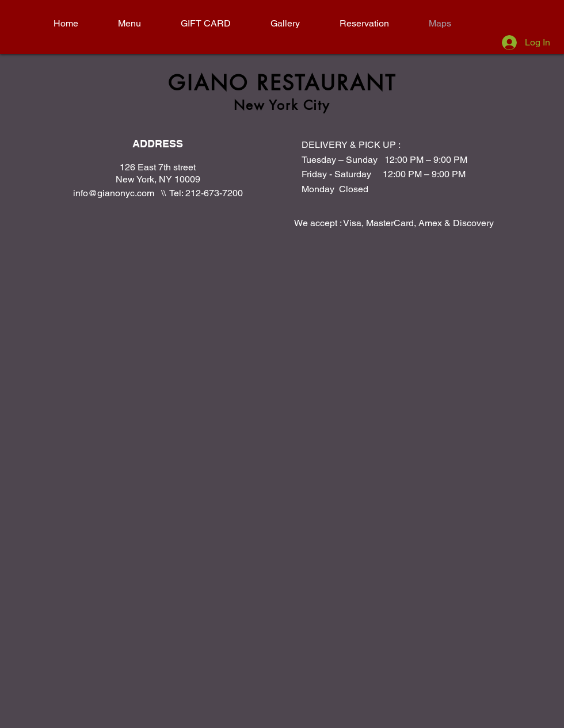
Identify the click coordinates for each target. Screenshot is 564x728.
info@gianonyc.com (114, 193)
